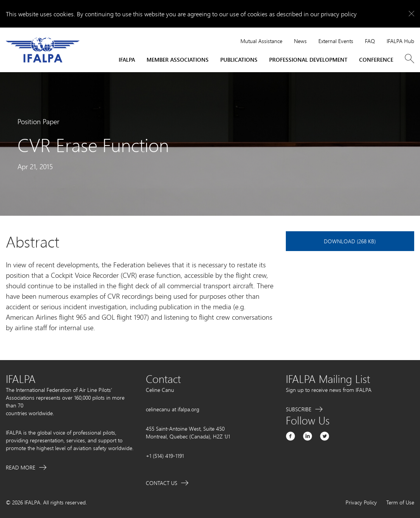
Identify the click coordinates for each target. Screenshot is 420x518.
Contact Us (162, 483)
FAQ (370, 41)
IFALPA (127, 60)
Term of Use (400, 502)
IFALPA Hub (400, 41)
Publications (239, 60)
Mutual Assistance (261, 41)
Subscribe (299, 409)
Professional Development (308, 60)
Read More (21, 467)
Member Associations (178, 60)
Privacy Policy (361, 502)
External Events (336, 41)
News (300, 41)
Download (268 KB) (350, 241)
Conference (376, 60)
